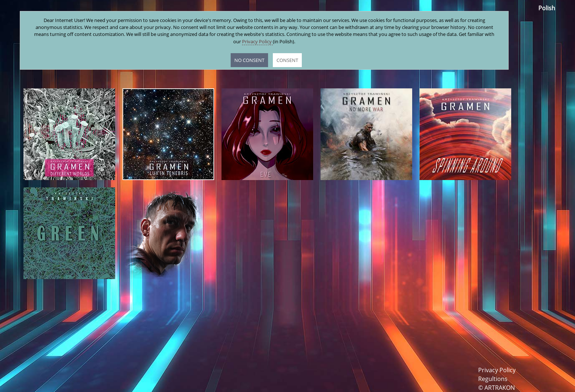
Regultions (493, 379)
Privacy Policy (497, 370)
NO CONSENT (249, 60)
